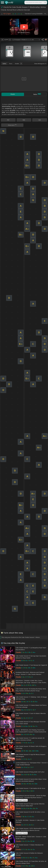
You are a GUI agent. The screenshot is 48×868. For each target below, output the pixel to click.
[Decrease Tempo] (2, 40)
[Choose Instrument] (21, 64)
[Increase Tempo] (10, 40)
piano (11, 64)
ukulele (17, 64)
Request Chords (22, 800)
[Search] (45, 3)
